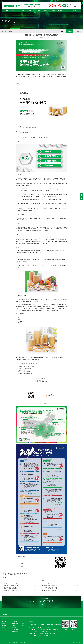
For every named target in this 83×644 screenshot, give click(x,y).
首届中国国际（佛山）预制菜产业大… (12, 584)
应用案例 (45, 11)
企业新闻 (70, 31)
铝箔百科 (77, 31)
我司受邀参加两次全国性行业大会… (51, 584)
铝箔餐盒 (23, 11)
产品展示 (30, 11)
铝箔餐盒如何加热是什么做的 (10, 587)
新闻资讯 (53, 11)
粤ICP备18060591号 (29, 642)
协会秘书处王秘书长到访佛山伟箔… (12, 590)
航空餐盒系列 (15, 630)
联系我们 (75, 11)
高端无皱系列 (15, 624)
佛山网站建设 (74, 642)
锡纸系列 (22, 624)
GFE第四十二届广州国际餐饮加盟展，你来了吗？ (18, 573)
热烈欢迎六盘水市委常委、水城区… (51, 589)
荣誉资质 (4, 628)
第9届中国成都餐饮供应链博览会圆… (12, 589)
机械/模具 (22, 626)
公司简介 (4, 624)
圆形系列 (14, 626)
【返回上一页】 (5, 576)
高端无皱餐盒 (14, 11)
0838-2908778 (35, 635)
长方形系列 (15, 628)
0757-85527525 (36, 628)
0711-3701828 (35, 632)
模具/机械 (38, 11)
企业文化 (4, 626)
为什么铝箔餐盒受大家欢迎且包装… (51, 586)
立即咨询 (41, 605)
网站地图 (79, 642)
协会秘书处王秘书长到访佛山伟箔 (15, 575)
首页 (7, 11)
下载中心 (60, 11)
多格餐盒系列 (15, 631)
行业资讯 (62, 31)
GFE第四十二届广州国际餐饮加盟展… (51, 587)
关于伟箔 (68, 11)
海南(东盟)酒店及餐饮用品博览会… (11, 586)
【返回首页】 (5, 577)
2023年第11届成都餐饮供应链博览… (12, 592)
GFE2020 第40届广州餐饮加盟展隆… (51, 590)
